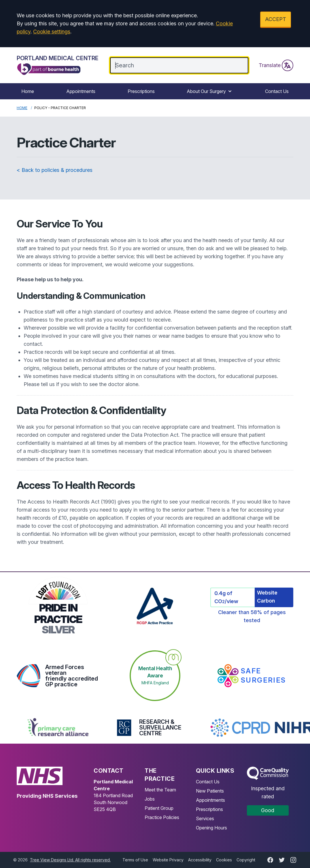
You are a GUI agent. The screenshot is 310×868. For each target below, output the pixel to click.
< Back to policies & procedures (55, 170)
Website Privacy (168, 860)
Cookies (224, 860)
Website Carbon (267, 597)
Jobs (150, 799)
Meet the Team (160, 790)
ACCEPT (276, 19)
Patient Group (159, 808)
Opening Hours (211, 828)
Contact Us (277, 91)
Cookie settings (52, 32)
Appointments (81, 91)
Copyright (246, 860)
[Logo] (58, 65)
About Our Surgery (210, 91)
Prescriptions (141, 91)
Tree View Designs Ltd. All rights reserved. (70, 860)
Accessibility (200, 860)
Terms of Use (135, 860)
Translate (276, 65)
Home (28, 91)
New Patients (210, 791)
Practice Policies (162, 817)
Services (205, 818)
